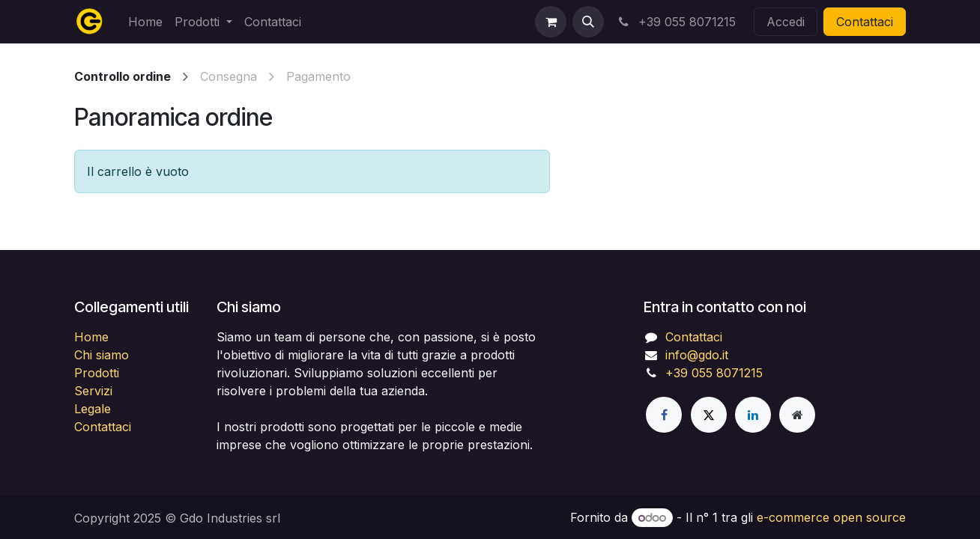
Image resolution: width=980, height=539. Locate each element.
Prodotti (97, 373)
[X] (709, 415)
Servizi (93, 391)
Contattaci (865, 22)
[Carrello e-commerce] (551, 22)
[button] (588, 22)
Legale (93, 409)
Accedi (786, 22)
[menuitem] (145, 22)
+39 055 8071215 (676, 22)
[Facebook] (664, 415)
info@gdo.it (697, 355)
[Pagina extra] (797, 415)
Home (91, 337)
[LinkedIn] (753, 415)
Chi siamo (102, 355)
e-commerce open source (831, 517)
